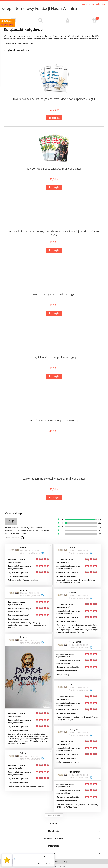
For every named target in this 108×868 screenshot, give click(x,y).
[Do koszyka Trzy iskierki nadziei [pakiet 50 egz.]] (54, 376)
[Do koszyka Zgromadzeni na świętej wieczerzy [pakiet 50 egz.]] (54, 498)
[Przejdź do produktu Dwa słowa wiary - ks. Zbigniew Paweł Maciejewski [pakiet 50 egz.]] (54, 78)
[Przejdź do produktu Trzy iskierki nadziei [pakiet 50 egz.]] (54, 340)
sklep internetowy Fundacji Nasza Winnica (39, 8)
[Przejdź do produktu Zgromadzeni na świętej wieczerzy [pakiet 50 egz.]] (54, 461)
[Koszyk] (94, 20)
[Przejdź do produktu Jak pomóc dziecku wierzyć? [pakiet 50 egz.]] (54, 148)
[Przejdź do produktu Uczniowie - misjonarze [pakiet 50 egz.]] (54, 403)
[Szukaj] (40, 20)
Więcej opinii (54, 815)
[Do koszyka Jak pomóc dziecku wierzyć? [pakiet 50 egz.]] (54, 187)
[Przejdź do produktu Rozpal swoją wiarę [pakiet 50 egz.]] (54, 277)
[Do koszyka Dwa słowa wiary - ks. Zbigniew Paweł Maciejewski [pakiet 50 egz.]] (54, 118)
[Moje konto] (67, 20)
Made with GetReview (46, 864)
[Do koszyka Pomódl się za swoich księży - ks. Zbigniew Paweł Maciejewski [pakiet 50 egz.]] (54, 250)
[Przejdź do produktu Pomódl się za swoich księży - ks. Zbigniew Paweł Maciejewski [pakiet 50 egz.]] (54, 214)
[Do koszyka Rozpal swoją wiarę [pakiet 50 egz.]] (54, 313)
